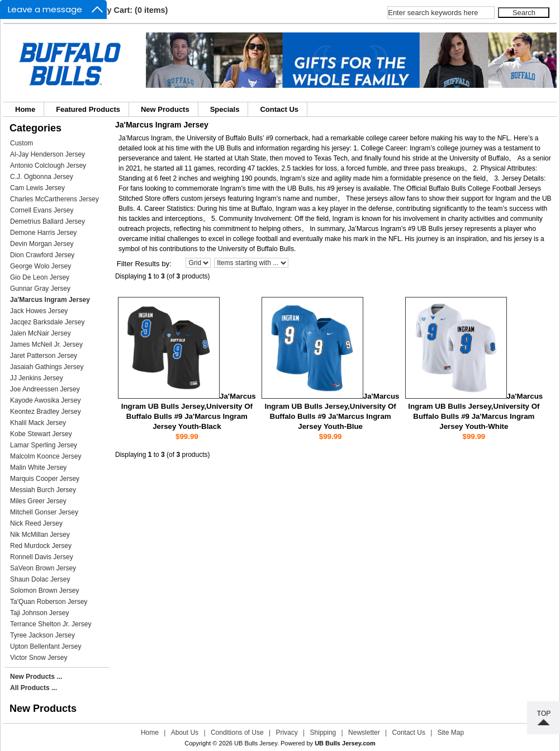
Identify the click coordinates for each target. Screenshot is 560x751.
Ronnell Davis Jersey (42, 557)
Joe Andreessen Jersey (45, 389)
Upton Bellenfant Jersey (46, 646)
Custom (22, 143)
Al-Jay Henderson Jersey (48, 154)
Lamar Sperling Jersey (44, 445)
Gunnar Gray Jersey (40, 289)
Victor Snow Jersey (39, 658)
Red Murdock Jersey (41, 546)
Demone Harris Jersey (43, 233)
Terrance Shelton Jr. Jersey (51, 624)
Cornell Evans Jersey (42, 210)
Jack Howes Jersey (39, 311)
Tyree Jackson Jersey (42, 635)
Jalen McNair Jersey (41, 333)
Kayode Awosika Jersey (46, 400)
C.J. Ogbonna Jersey (42, 177)
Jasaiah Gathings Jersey (47, 367)
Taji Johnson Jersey (39, 613)
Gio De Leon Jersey (40, 277)
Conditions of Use (237, 733)
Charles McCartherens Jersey (54, 199)
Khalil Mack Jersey (38, 423)
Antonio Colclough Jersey (48, 166)
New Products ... (36, 677)
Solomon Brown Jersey (44, 591)
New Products (165, 109)
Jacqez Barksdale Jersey (47, 322)
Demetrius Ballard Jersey (48, 221)
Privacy (286, 733)
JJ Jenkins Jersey (37, 378)
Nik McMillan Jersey (40, 535)
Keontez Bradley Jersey (46, 412)
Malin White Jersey (38, 467)
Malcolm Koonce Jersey (46, 456)
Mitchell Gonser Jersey (44, 512)
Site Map (451, 733)
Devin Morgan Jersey (42, 244)
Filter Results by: (144, 264)
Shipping (323, 733)
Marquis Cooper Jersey (45, 479)
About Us (185, 733)
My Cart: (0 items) (134, 10)
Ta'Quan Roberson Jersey (49, 602)
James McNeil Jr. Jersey (46, 344)
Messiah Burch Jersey (43, 490)
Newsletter (364, 733)
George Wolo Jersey (41, 266)
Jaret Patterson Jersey (44, 356)
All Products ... (34, 688)
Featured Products (88, 109)
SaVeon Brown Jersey (43, 568)
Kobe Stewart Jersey (41, 434)
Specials (225, 109)
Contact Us (279, 109)
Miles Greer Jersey (38, 501)
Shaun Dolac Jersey (40, 579)
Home (25, 109)
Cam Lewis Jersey (37, 188)
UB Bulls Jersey (256, 743)
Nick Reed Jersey (36, 523)
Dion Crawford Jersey (42, 255)
